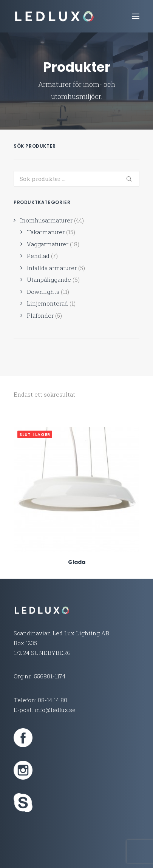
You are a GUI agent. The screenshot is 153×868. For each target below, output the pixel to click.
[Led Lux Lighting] (54, 16)
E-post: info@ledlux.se (45, 710)
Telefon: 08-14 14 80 (40, 700)
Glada (77, 562)
